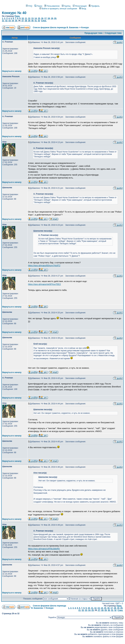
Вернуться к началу (12, 71)
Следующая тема (113, 33)
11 (26, 18)
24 (13, 21)
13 (32, 18)
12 (29, 18)
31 (36, 21)
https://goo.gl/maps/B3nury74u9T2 (44, 265)
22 (6, 21)
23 (10, 21)
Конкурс (85, 28)
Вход (83, 9)
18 (49, 18)
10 (23, 18)
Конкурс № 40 (14, 13)
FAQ (29, 6)
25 (16, 21)
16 (42, 18)
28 (26, 21)
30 (32, 21)
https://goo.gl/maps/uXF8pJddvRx (44, 549)
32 (39, 21)
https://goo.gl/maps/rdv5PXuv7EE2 (44, 284)
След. (44, 21)
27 (23, 21)
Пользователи (52, 6)
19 (52, 18)
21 (3, 21)
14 (36, 18)
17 (45, 18)
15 (39, 18)
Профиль (94, 6)
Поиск (38, 6)
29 (29, 21)
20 (55, 18)
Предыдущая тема (93, 33)
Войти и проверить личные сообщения (58, 9)
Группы (66, 6)
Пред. (17, 16)
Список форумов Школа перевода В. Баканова (56, 28)
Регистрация (80, 6)
